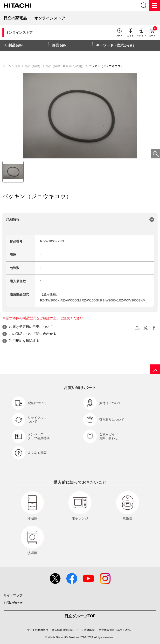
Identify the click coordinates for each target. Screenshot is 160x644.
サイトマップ (13, 595)
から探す (116, 45)
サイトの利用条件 (38, 630)
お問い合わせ (13, 603)
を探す (14, 45)
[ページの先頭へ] (155, 369)
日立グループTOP (80, 616)
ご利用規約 (88, 630)
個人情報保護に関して (65, 630)
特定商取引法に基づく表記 (115, 630)
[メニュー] (155, 5)
